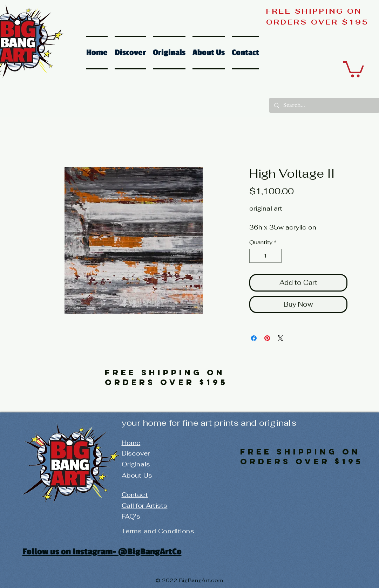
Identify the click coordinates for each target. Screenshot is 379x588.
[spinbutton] (265, 256)
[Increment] (276, 256)
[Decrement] (255, 256)
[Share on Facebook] (254, 338)
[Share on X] (280, 338)
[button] (353, 68)
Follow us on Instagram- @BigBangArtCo (102, 552)
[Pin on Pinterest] (267, 338)
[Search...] (324, 105)
